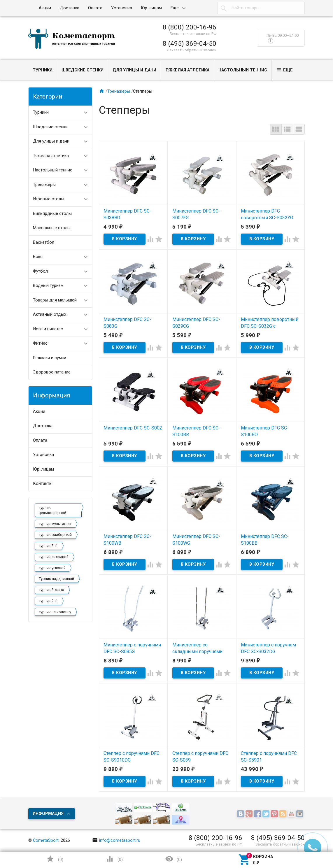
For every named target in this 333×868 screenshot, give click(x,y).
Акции (45, 8)
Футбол (40, 271)
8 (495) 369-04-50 (190, 43)
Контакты (43, 484)
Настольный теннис (243, 70)
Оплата (95, 8)
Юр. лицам (151, 8)
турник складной (54, 557)
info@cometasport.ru (116, 840)
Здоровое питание (52, 372)
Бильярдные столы (52, 214)
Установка (122, 8)
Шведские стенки (83, 70)
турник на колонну (55, 612)
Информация (48, 814)
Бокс (38, 257)
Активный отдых (50, 314)
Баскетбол (44, 242)
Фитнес (40, 343)
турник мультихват (55, 524)
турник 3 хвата (51, 590)
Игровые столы (49, 199)
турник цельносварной (52, 510)
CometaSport (46, 840)
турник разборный (55, 535)
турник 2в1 (48, 601)
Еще (175, 8)
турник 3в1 (48, 546)
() (55, 859)
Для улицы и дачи (134, 70)
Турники (43, 70)
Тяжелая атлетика (187, 70)
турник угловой (52, 568)
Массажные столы (52, 228)
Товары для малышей (55, 300)
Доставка (70, 8)
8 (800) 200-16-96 (190, 27)
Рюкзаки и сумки (50, 358)
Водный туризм (48, 286)
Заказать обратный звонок (192, 50)
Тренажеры (44, 185)
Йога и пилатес (48, 329)
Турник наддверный (56, 579)
